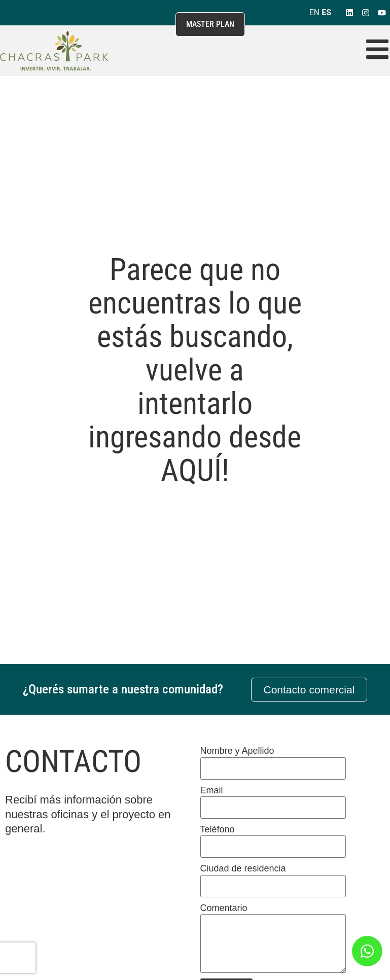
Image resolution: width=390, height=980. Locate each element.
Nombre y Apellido (237, 751)
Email (212, 790)
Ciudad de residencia (243, 868)
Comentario (224, 908)
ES (326, 12)
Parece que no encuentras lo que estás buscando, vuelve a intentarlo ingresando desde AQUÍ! (195, 370)
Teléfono (218, 829)
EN (315, 12)
